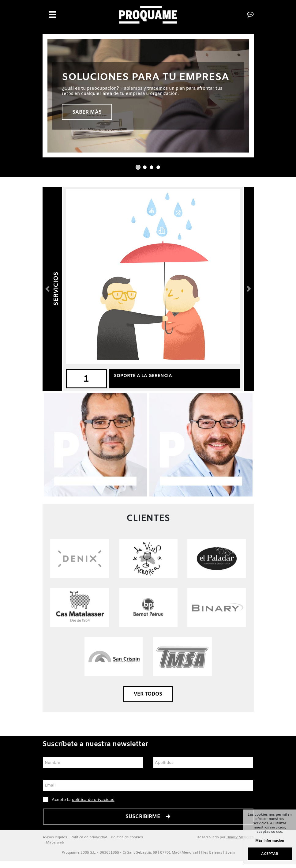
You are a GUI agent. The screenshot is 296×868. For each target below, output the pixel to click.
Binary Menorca (240, 837)
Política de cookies (127, 837)
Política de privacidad (89, 837)
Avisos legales (55, 837)
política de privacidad (93, 800)
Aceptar (270, 854)
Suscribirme (148, 817)
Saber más (87, 112)
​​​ (148, 657)
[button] (47, 289)
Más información (270, 841)
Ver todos (148, 694)
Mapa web (55, 843)
